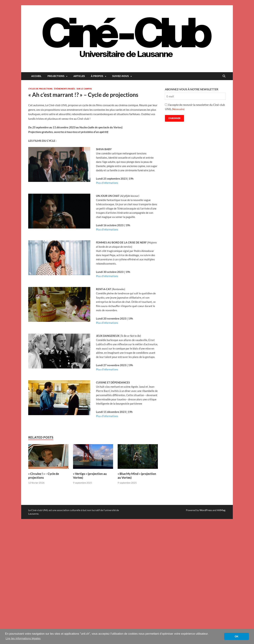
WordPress (206, 510)
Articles (79, 76)
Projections (56, 76)
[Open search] (224, 76)
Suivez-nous (120, 76)
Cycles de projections (40, 89)
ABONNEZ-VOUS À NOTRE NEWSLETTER (192, 89)
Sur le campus (84, 89)
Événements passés (64, 89)
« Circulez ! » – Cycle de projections (44, 476)
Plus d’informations (107, 183)
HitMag (221, 510)
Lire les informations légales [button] (23, 638)
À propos (97, 76)
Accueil (36, 76)
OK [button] (237, 636)
